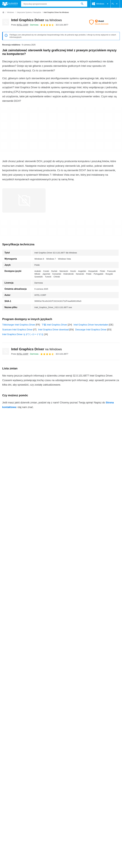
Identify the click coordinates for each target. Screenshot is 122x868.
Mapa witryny (43, 809)
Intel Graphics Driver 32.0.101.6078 (20, 678)
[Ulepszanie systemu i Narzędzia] (29, 12)
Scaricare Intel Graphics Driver (17, 330)
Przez (20, 25)
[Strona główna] (3, 12)
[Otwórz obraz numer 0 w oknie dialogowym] (24, 200)
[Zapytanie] (54, 4)
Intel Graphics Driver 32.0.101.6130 (20, 666)
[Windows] (11, 12)
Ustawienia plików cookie (15, 817)
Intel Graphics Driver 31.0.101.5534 (20, 695)
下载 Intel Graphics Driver (54, 325)
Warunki (6, 814)
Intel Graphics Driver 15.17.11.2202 (20, 706)
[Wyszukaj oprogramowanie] (82, 4)
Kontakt (16, 809)
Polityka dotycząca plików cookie (30, 814)
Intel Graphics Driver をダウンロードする (23, 334)
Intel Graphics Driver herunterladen (91, 325)
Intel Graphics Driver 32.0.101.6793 (20, 661)
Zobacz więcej (61, 714)
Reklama (28, 809)
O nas (5, 809)
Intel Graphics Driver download (53, 330)
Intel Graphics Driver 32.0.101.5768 (20, 683)
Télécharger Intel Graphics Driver (19, 325)
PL (115, 4)
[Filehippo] (10, 4)
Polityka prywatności (61, 814)
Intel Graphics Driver (37, 20)
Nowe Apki (80, 814)
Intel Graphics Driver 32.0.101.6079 (20, 672)
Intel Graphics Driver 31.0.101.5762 (20, 689)
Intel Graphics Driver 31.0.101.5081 (20, 701)
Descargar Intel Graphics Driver (91, 330)
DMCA (93, 814)
